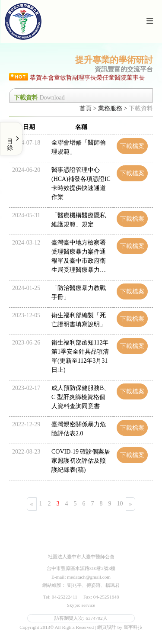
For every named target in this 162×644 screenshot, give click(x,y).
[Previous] (32, 504)
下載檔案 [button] (132, 146)
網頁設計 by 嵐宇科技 (120, 627)
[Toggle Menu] (11, 139)
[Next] (130, 504)
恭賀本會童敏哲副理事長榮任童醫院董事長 (87, 78)
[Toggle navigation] (149, 21)
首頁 (86, 108)
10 (120, 504)
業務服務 (110, 108)
